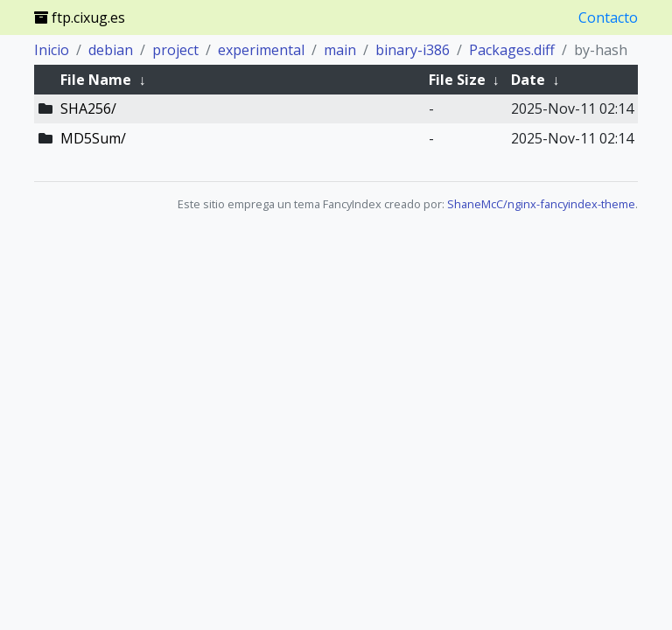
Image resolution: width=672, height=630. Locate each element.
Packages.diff (512, 50)
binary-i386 (413, 50)
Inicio (52, 50)
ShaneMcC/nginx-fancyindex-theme (541, 204)
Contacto (608, 17)
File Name (96, 80)
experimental (261, 50)
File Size (457, 80)
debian (111, 50)
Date (528, 80)
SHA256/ (88, 108)
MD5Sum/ (93, 138)
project (175, 50)
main (340, 50)
